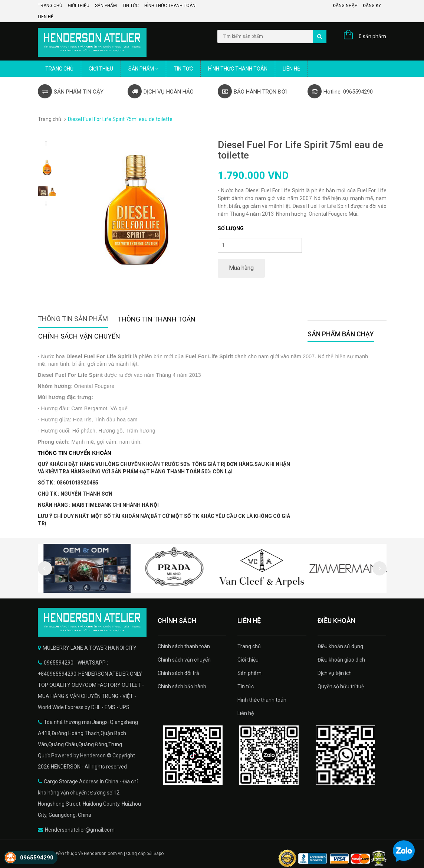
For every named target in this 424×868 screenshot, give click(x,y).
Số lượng (231, 228)
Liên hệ (46, 17)
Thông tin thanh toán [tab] (157, 319)
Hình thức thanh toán (170, 6)
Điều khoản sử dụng (340, 646)
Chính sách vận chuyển (184, 660)
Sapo (159, 854)
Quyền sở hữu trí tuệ (341, 686)
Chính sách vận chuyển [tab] (79, 336)
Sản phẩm (106, 6)
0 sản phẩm (372, 36)
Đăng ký (372, 6)
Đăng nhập (345, 6)
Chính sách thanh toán (184, 646)
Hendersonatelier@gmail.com (80, 830)
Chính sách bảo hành (182, 686)
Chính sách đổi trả (178, 673)
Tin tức (131, 6)
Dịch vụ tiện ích (335, 673)
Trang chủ (50, 6)
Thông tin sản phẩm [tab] (73, 319)
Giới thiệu (79, 6)
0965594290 (37, 858)
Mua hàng (241, 268)
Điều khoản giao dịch (341, 660)
